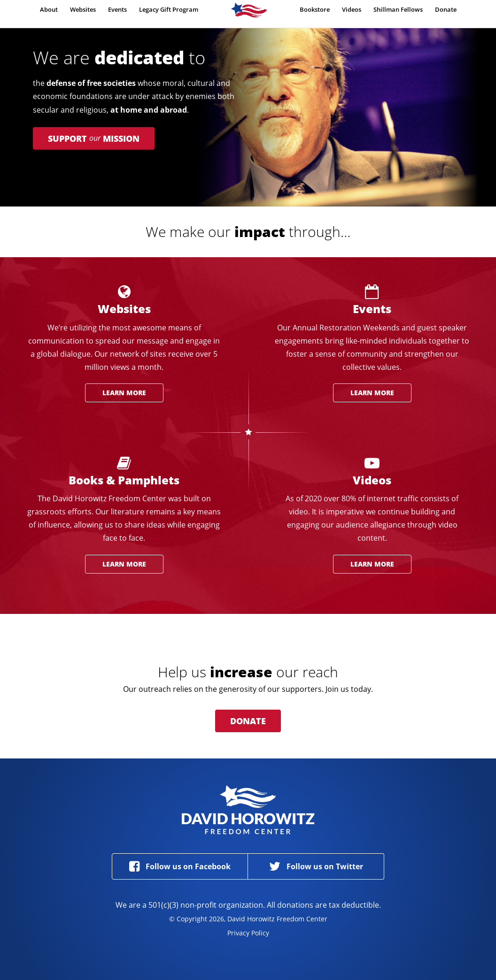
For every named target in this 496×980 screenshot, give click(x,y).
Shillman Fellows (398, 13)
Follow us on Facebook (180, 866)
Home (249, 15)
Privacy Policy (248, 933)
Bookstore (315, 13)
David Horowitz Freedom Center (248, 810)
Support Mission (94, 138)
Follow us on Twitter (316, 866)
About (49, 13)
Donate (446, 13)
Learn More (124, 393)
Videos (352, 13)
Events (117, 13)
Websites (83, 13)
